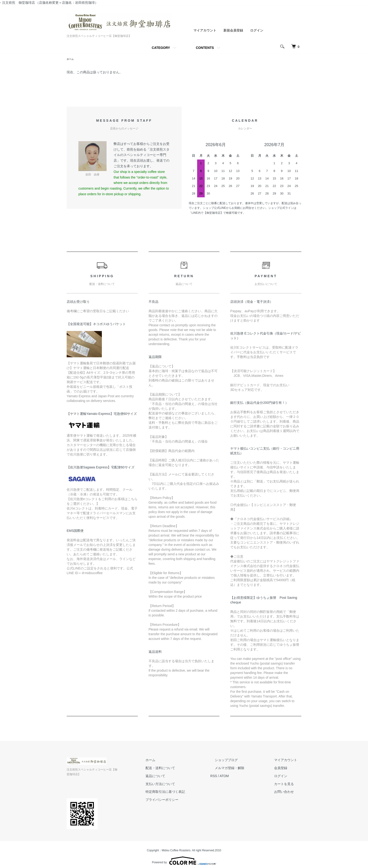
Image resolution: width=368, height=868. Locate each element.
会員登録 (285, 769)
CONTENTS (205, 48)
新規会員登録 (233, 30)
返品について (177, 777)
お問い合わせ (288, 792)
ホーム (71, 59)
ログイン (257, 30)
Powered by (184, 857)
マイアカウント (205, 30)
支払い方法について (182, 785)
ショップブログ (239, 761)
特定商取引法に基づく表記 (187, 792)
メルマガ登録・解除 (242, 769)
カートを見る (288, 785)
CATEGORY (161, 48)
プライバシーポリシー (184, 800)
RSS (231, 777)
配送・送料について (182, 769)
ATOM (242, 777)
